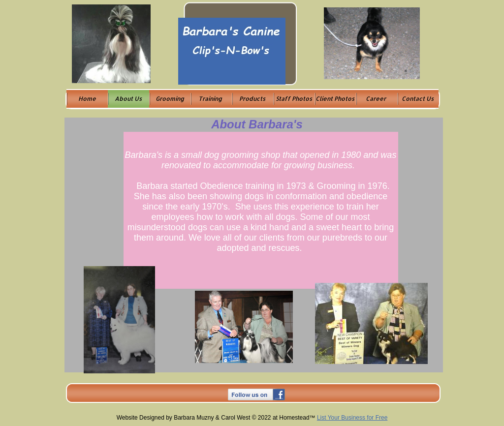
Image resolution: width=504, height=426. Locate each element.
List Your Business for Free (352, 418)
